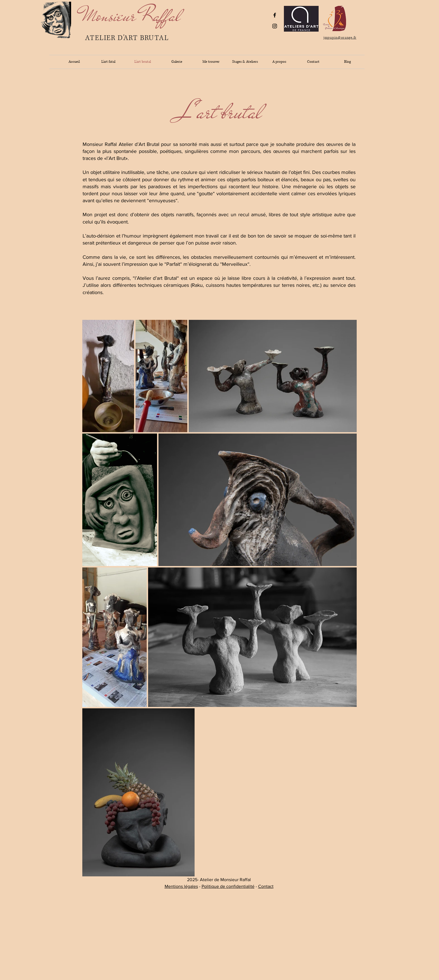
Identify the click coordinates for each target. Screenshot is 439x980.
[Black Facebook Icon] (275, 15)
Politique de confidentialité (228, 886)
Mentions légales (181, 886)
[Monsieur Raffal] (131, 16)
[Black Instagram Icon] (275, 26)
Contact (266, 886)
